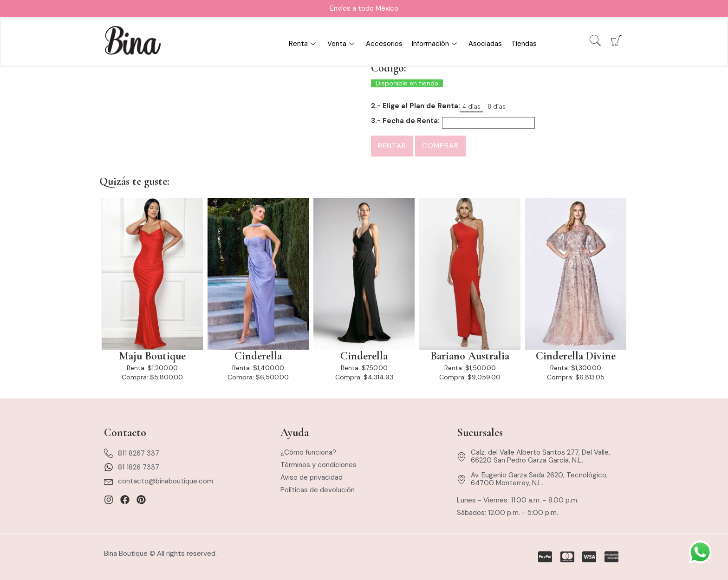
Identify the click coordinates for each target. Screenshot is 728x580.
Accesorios (384, 44)
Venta (342, 44)
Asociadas (485, 44)
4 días (471, 107)
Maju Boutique (152, 356)
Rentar (392, 146)
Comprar (440, 146)
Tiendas (524, 44)
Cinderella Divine (576, 356)
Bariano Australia (470, 356)
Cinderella (258, 356)
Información (435, 44)
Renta (303, 44)
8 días (497, 107)
